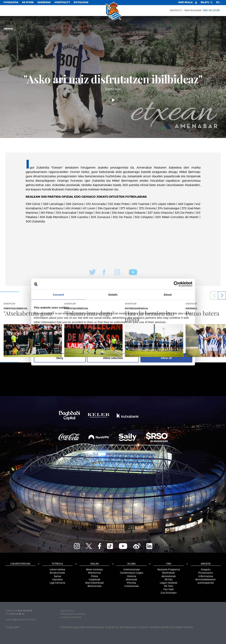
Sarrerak (44, 2)
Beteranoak (95, 586)
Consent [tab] (58, 295)
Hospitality (62, 2)
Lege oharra (67, 611)
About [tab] (168, 295)
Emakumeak (57, 573)
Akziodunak (169, 576)
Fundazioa (11, 2)
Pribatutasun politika (73, 614)
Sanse (57, 576)
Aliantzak (131, 580)
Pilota (95, 576)
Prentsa (131, 583)
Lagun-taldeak (169, 583)
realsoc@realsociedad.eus (21, 620)
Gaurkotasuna (20, 564)
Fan (169, 564)
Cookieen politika (71, 617)
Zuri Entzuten (169, 593)
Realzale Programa (169, 570)
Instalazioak (132, 586)
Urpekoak (95, 580)
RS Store (28, 2)
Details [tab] (113, 295)
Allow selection (113, 358)
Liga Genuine (57, 583)
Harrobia (57, 580)
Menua (10, 29)
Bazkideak (169, 573)
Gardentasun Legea (132, 573)
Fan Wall (169, 589)
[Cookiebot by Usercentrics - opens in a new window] (176, 284)
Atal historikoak (95, 583)
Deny (60, 358)
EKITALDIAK (81, 2)
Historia (131, 576)
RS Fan (169, 580)
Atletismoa (94, 573)
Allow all (166, 358)
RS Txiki (169, 586)
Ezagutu (206, 570)
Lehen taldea (57, 570)
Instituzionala (132, 570)
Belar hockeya (95, 570)
